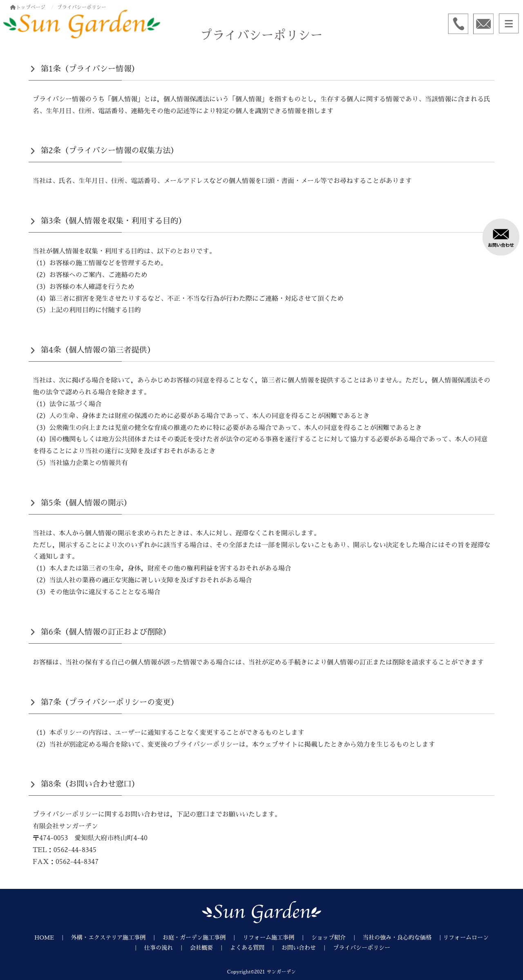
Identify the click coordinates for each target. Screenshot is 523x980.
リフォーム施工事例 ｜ (277, 937)
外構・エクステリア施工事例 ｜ (117, 937)
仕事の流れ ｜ (167, 948)
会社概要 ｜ (210, 948)
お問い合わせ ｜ (307, 948)
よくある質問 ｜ (256, 948)
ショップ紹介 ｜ (337, 937)
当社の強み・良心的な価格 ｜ (403, 937)
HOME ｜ (53, 937)
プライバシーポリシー (362, 948)
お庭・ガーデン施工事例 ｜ (203, 937)
